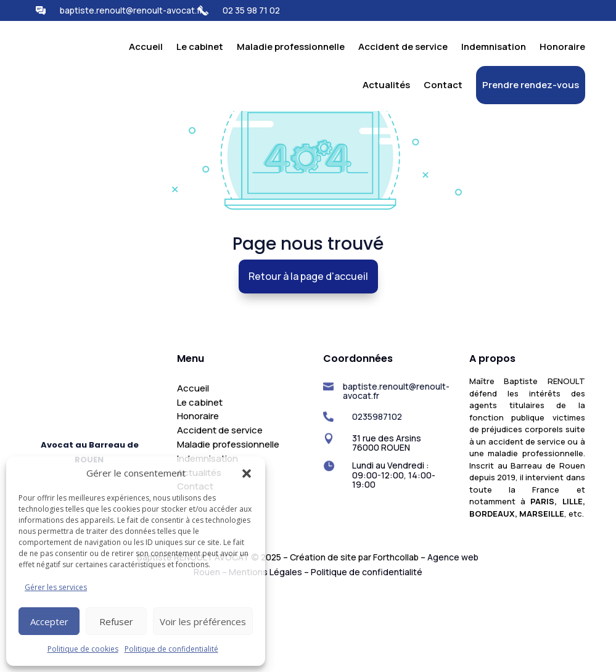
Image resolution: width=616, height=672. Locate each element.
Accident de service (403, 47)
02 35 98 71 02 (251, 10)
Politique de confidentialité (171, 649)
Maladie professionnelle (291, 47)
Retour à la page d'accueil (308, 354)
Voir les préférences (203, 621)
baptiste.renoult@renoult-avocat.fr (131, 10)
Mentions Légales (265, 650)
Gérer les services (56, 587)
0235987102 (377, 494)
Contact (443, 85)
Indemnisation (494, 47)
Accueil (146, 47)
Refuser (116, 621)
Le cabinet (200, 47)
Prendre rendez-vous (531, 85)
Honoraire (562, 47)
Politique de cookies (83, 649)
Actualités (386, 85)
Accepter (49, 621)
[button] (247, 466)
